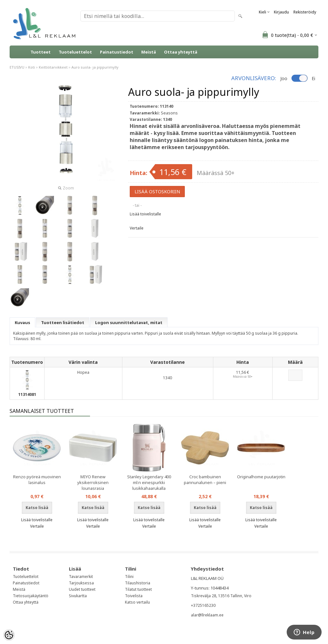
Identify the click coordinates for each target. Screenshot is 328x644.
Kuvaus (22, 322)
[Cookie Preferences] (9, 635)
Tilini (129, 577)
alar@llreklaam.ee (207, 615)
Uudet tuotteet (82, 589)
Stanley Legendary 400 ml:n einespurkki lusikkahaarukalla (149, 482)
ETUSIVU (17, 67)
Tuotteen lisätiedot (63, 322)
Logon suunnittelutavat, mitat (129, 322)
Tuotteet (41, 52)
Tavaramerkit (81, 577)
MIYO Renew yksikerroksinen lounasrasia (93, 482)
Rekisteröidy (305, 12)
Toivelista (134, 596)
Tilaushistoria (138, 583)
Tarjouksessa (81, 583)
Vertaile (137, 228)
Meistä (149, 52)
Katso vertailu (137, 602)
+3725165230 (203, 605)
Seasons (169, 113)
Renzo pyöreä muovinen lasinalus (37, 480)
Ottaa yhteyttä (181, 52)
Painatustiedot (117, 52)
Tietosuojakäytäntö (31, 596)
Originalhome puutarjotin (261, 477)
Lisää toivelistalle (145, 214)
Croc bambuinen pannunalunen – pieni (205, 480)
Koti (32, 67)
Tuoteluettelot (75, 52)
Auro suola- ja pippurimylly (95, 67)
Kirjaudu (281, 12)
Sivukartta (78, 596)
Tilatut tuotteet (138, 589)
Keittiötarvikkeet (53, 67)
